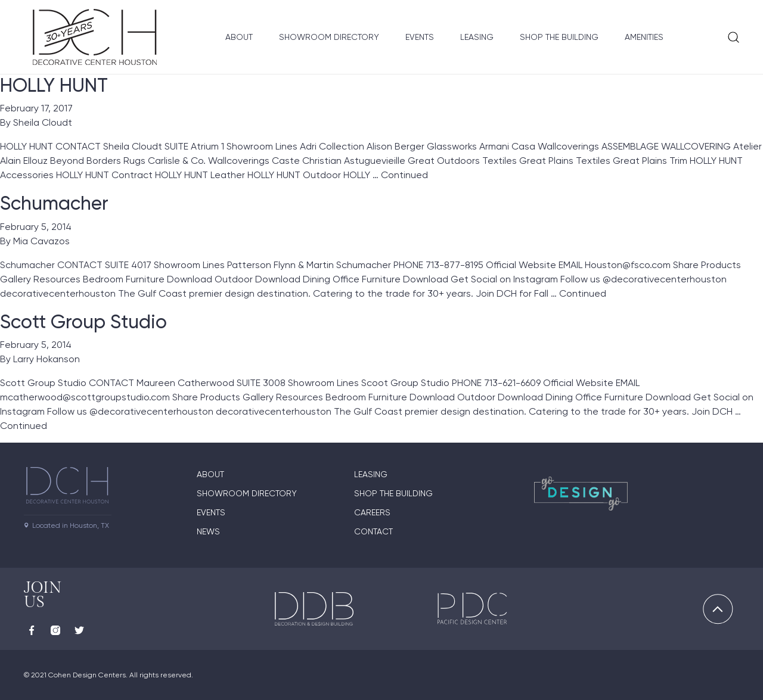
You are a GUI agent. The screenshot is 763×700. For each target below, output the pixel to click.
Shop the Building (559, 37)
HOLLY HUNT (54, 85)
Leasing (477, 37)
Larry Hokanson (46, 359)
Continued (404, 175)
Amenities (644, 37)
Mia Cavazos (41, 241)
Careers (372, 512)
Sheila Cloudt (43, 122)
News (208, 531)
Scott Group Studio (83, 322)
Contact (373, 531)
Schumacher (54, 203)
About (239, 37)
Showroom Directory (329, 37)
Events (420, 37)
